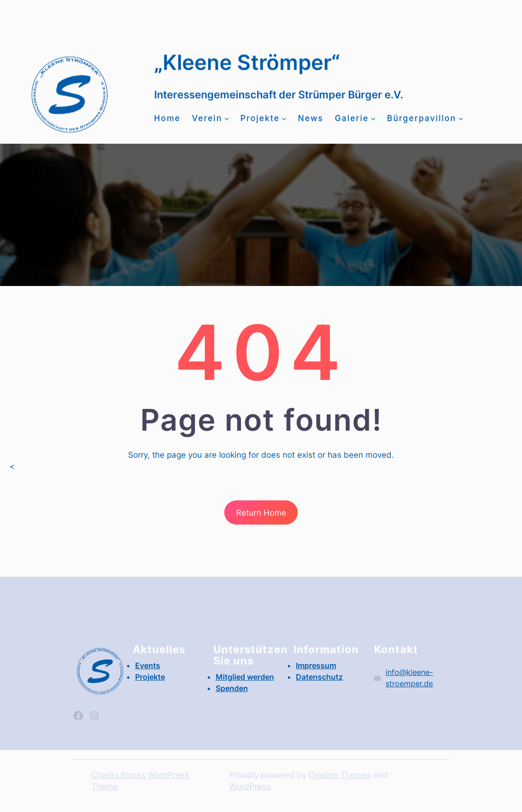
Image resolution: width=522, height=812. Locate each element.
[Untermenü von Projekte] (284, 123)
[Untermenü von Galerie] (373, 123)
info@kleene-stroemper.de (229, 18)
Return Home (261, 513)
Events (385, 13)
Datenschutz (319, 677)
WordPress (250, 786)
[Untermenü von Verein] (227, 123)
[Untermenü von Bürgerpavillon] (461, 123)
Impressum (316, 665)
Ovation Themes (340, 775)
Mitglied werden (95, 18)
